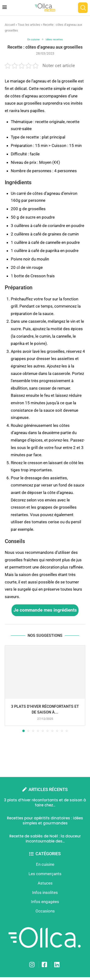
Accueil (10, 25)
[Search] (83, 8)
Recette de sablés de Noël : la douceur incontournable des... (45, 839)
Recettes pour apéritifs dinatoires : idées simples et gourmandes (45, 821)
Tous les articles (29, 25)
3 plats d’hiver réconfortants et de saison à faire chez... (45, 803)
